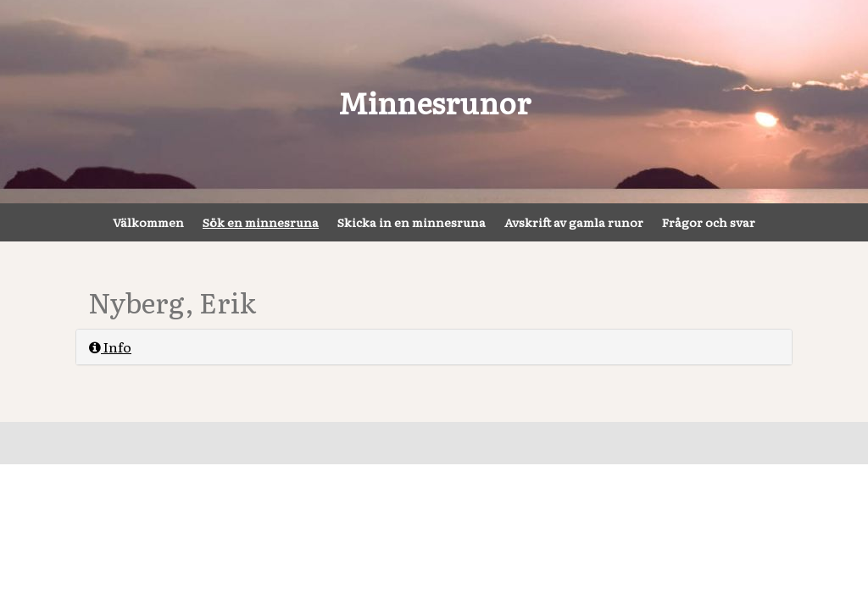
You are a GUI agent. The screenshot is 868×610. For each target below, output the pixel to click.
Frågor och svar (709, 222)
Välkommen (148, 222)
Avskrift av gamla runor (574, 222)
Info (110, 347)
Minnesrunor (434, 102)
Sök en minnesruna (261, 222)
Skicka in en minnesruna (412, 222)
